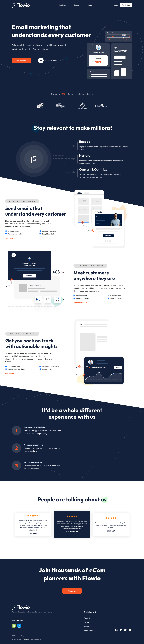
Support (90, 5)
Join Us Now (72, 591)
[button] (69, 548)
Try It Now (10, 238)
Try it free (126, 5)
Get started (21, 60)
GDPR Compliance (36, 639)
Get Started (11, 373)
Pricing (77, 5)
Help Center (88, 631)
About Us (87, 618)
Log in (116, 5)
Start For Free (80, 303)
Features (62, 5)
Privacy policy (26, 639)
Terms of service (16, 639)
